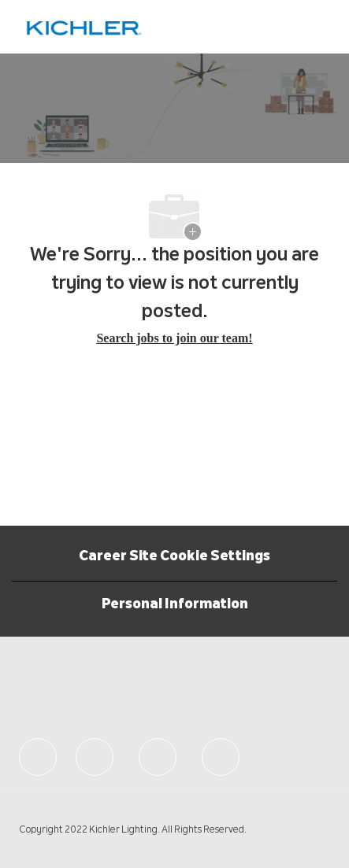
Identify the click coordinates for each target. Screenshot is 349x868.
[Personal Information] (175, 605)
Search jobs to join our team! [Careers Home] (174, 338)
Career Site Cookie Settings (174, 557)
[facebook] (38, 757)
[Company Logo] (84, 28)
